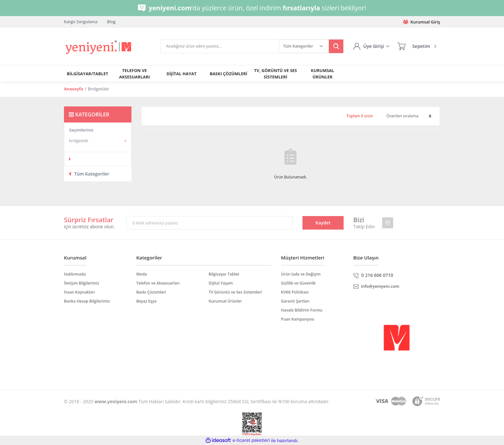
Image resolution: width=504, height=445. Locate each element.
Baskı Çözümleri (151, 292)
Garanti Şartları (295, 301)
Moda (142, 274)
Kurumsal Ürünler (225, 301)
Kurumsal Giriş (422, 22)
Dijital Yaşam (221, 283)
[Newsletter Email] (210, 223)
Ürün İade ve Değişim (301, 274)
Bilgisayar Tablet (224, 274)
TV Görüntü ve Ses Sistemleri (235, 292)
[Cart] (417, 46)
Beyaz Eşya (146, 301)
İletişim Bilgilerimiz (82, 283)
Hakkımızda (75, 274)
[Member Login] (371, 46)
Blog (111, 22)
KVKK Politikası (295, 292)
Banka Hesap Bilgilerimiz (87, 301)
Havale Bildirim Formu (302, 310)
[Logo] (99, 47)
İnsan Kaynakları (79, 292)
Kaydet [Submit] (323, 223)
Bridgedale (98, 89)
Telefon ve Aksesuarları (158, 283)
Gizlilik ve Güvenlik (298, 283)
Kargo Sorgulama (81, 22)
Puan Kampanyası (297, 319)
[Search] (220, 46)
